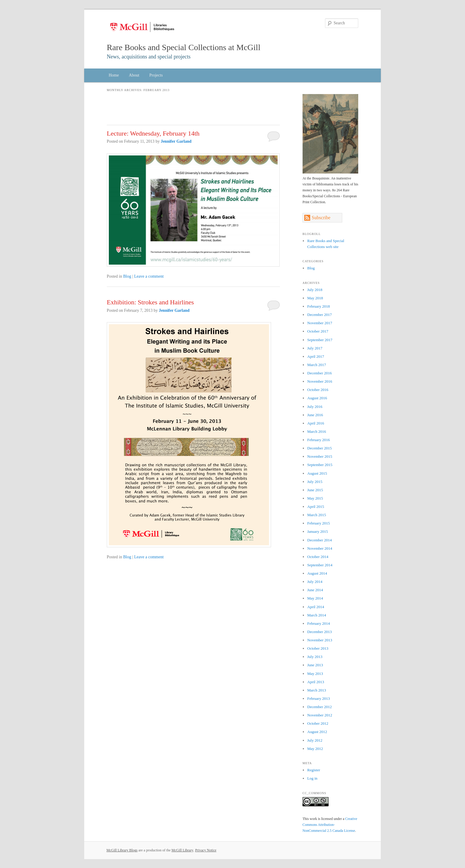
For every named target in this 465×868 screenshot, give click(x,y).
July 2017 (315, 348)
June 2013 (315, 665)
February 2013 (319, 698)
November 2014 (320, 548)
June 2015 (315, 490)
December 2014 (320, 540)
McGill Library (182, 850)
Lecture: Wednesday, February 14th (153, 133)
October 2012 (318, 723)
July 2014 (315, 582)
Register (314, 770)
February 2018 (319, 306)
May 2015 (315, 498)
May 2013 (315, 674)
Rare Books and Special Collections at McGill (184, 47)
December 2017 (320, 315)
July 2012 (315, 740)
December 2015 (320, 448)
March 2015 (317, 515)
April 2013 (316, 682)
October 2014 (318, 557)
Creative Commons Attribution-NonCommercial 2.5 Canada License (330, 825)
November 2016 (320, 381)
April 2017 (316, 356)
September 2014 (320, 565)
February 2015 (319, 523)
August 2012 (317, 732)
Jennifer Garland (176, 141)
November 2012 (320, 715)
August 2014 (317, 573)
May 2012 (315, 749)
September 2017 (320, 340)
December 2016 (320, 373)
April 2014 (316, 607)
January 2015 (318, 531)
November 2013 (320, 640)
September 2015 (320, 465)
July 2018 (315, 290)
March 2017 (317, 365)
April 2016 (316, 423)
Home (114, 75)
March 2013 (317, 690)
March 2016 (317, 431)
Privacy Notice (206, 850)
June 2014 (315, 590)
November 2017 (320, 323)
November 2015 (320, 456)
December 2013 (320, 632)
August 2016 (317, 398)
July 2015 (315, 482)
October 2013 (318, 648)
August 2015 (317, 473)
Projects (156, 75)
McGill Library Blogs (122, 850)
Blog (127, 276)
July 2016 (315, 407)
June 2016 (315, 415)
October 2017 (318, 331)
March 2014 (317, 615)
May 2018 (315, 298)
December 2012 (320, 707)
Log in (312, 778)
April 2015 (316, 507)
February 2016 (319, 440)
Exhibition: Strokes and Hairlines (150, 302)
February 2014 (319, 623)
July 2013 (315, 657)
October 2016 (318, 390)
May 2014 (315, 598)
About (134, 75)
